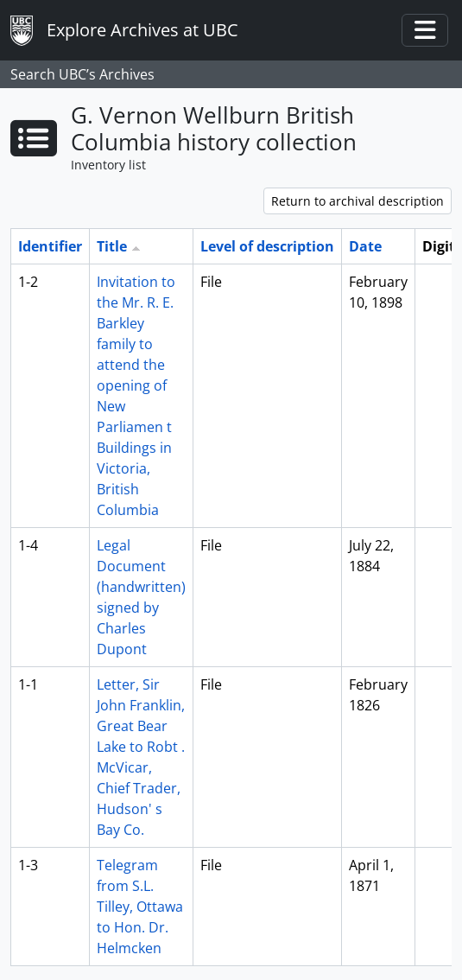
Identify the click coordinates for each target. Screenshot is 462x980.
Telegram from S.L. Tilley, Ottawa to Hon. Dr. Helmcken (140, 907)
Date (365, 246)
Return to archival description (358, 201)
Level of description (267, 246)
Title (112, 246)
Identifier (50, 246)
